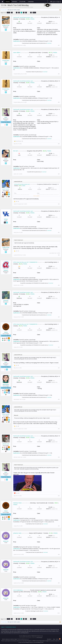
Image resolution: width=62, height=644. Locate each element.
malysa (6, 332)
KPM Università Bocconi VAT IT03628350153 (25, 262)
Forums (8, 2)
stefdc (6, 159)
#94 (59, 429)
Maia (6, 117)
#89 (59, 285)
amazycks (6, 300)
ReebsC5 (6, 270)
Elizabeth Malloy (6, 60)
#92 (59, 368)
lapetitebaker (6, 384)
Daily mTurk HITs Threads (12, 7)
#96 (59, 496)
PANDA (32, 19)
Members (15, 2)
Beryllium (49, 639)
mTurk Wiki (22, 2)
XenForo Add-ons (6, 639)
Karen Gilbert (17, 52)
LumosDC (25, 7)
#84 (59, 144)
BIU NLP (16, 151)
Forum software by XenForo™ (31, 636)
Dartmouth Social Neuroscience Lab (23, 17)
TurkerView (49, 43)
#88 (59, 255)
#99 (59, 583)
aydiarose (6, 541)
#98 (59, 554)
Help (54, 639)
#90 (59, 317)
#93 (59, 399)
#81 (59, 45)
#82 (59, 74)
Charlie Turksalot (6, 189)
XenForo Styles (14, 639)
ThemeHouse (39, 638)
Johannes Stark (17, 533)
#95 (59, 457)
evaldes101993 (6, 25)
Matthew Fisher (18, 503)
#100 (59, 613)
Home (2, 2)
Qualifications (17, 41)
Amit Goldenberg (18, 590)
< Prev (9, 13)
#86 (59, 204)
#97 (59, 526)
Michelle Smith (6, 444)
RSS (60, 639)
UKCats (6, 219)
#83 (59, 102)
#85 (59, 174)
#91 (59, 347)
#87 (59, 232)
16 (31, 13)
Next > (34, 13)
